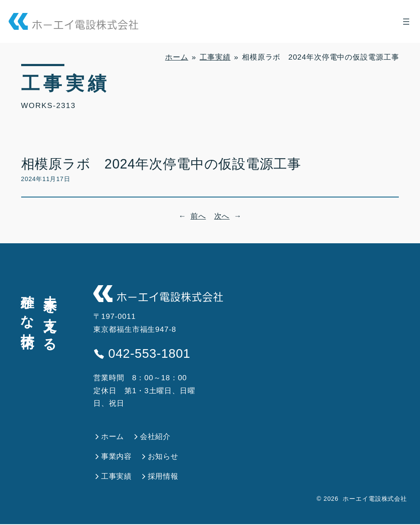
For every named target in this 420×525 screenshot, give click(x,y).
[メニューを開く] (406, 22)
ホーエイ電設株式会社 (375, 500)
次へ (222, 216)
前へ (198, 216)
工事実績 (215, 57)
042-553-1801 (144, 354)
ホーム (177, 57)
